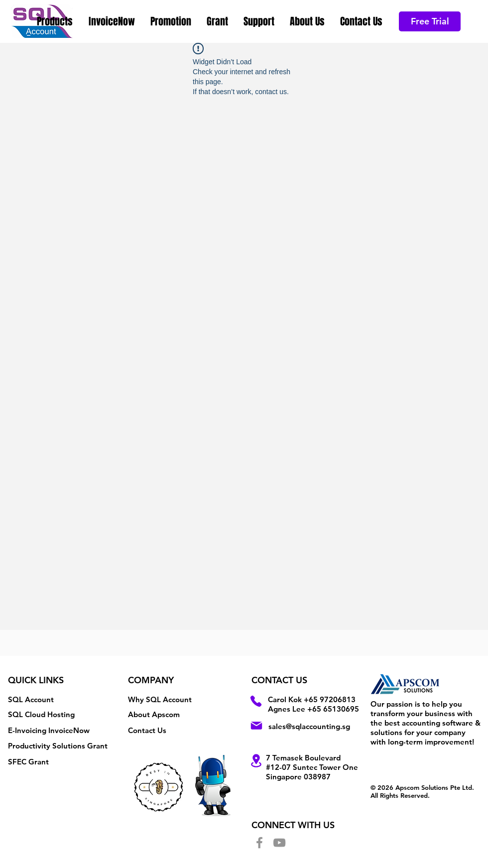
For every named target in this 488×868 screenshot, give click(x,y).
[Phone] (256, 701)
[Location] (256, 761)
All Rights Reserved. (400, 795)
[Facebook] (259, 843)
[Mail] (256, 726)
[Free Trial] (430, 21)
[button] (55, 21)
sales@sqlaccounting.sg (309, 726)
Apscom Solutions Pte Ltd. (435, 787)
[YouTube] (279, 843)
